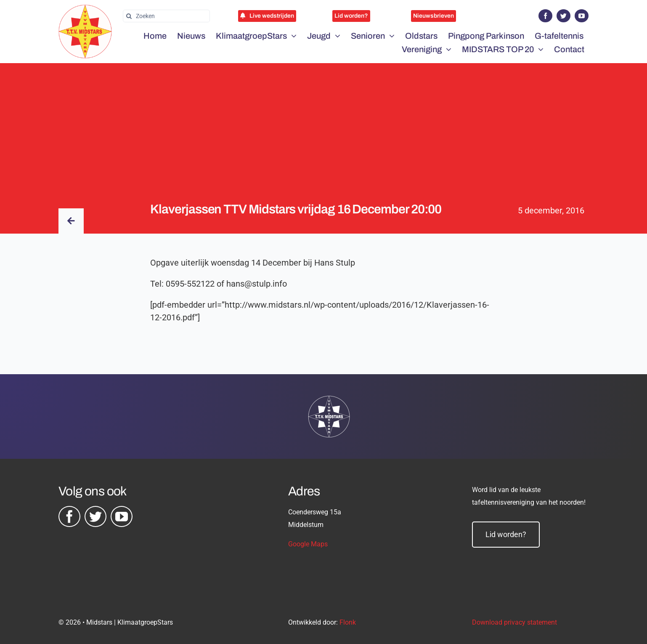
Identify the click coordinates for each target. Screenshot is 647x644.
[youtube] (582, 16)
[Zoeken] (166, 16)
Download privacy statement (514, 622)
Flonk (348, 622)
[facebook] (545, 16)
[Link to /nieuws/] (71, 221)
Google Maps (308, 544)
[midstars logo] (85, 9)
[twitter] (563, 16)
